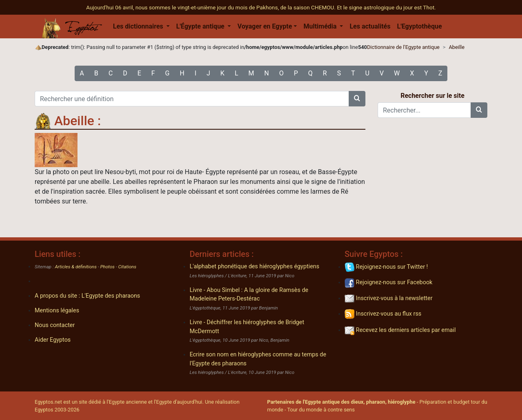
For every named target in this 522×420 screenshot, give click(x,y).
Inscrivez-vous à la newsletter (389, 298)
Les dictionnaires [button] (139, 26)
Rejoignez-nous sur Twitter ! (386, 267)
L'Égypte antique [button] (201, 26)
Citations (127, 267)
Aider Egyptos (53, 340)
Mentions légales (57, 311)
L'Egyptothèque (419, 26)
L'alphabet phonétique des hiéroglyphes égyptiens (254, 266)
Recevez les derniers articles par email (400, 330)
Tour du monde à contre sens (321, 410)
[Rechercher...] (424, 110)
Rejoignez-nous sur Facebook (388, 282)
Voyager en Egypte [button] (265, 26)
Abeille (457, 47)
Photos (107, 267)
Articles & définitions (76, 267)
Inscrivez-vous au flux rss (383, 314)
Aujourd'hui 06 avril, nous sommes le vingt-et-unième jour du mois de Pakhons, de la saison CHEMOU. (211, 7)
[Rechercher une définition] (192, 99)
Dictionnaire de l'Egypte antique (403, 47)
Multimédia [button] (321, 26)
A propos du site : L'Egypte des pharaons (87, 296)
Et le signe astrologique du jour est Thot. (386, 7)
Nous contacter (55, 325)
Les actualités (370, 26)
